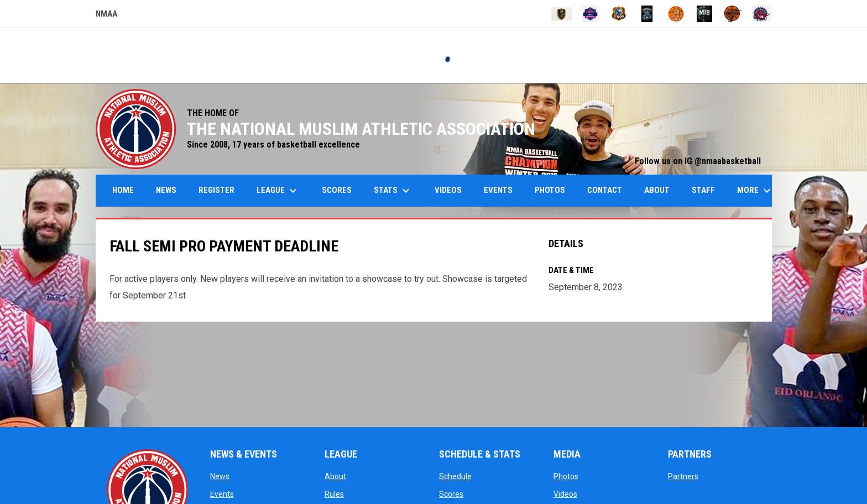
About (335, 476)
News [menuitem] (166, 190)
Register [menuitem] (216, 190)
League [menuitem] (278, 191)
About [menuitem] (657, 190)
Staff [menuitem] (703, 190)
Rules (334, 494)
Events (222, 494)
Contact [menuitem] (605, 190)
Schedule (455, 476)
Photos (566, 476)
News (220, 476)
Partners (683, 476)
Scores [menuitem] (337, 190)
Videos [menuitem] (448, 190)
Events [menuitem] (498, 190)
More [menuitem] (755, 191)
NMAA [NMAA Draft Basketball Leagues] (106, 15)
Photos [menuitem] (550, 190)
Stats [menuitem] (393, 191)
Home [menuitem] (123, 190)
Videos (565, 494)
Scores (451, 494)
